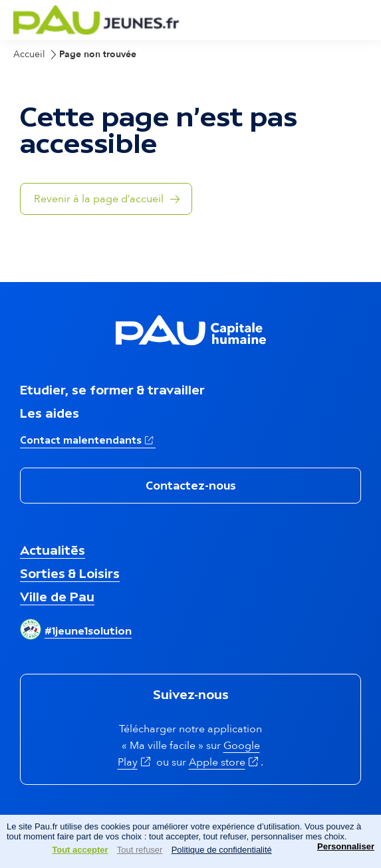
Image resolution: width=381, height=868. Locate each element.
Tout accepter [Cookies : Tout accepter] (80, 850)
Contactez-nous (191, 486)
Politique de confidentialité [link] (222, 850)
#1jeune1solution (88, 631)
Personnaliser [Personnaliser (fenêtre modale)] (346, 846)
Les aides (50, 413)
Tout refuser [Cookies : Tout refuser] (140, 850)
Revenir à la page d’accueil (99, 199)
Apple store (225, 762)
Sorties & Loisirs (70, 573)
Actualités (53, 550)
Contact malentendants (88, 439)
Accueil (29, 54)
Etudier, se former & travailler (112, 390)
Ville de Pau (57, 597)
